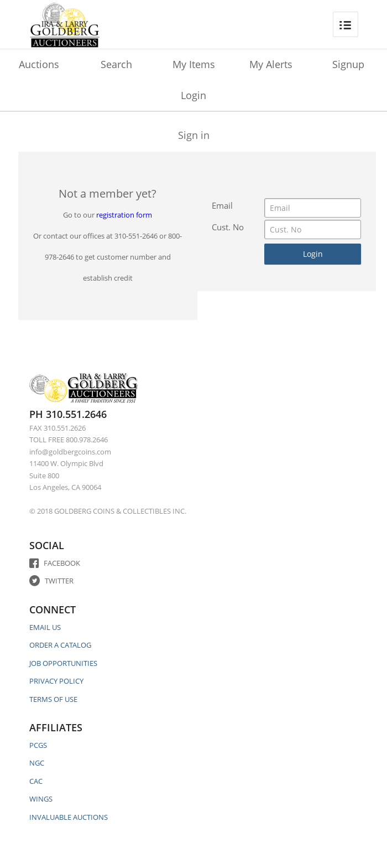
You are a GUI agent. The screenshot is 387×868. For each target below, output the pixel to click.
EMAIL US (45, 627)
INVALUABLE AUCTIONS (69, 817)
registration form (124, 215)
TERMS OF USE (53, 699)
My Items (194, 64)
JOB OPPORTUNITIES (63, 663)
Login (193, 95)
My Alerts (271, 64)
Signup (348, 64)
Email (222, 205)
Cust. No (228, 227)
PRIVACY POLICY (56, 681)
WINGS (41, 799)
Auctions (39, 64)
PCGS (38, 745)
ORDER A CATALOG (60, 645)
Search (116, 64)
